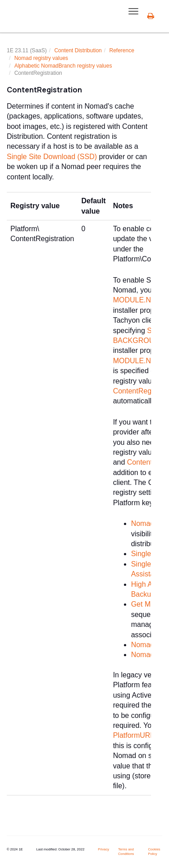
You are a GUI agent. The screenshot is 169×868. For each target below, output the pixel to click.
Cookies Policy (154, 852)
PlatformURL (134, 735)
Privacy (103, 849)
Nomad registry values (41, 58)
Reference (121, 50)
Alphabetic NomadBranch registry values (63, 66)
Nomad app (150, 523)
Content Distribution (78, 50)
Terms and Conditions (126, 852)
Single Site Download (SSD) (52, 157)
